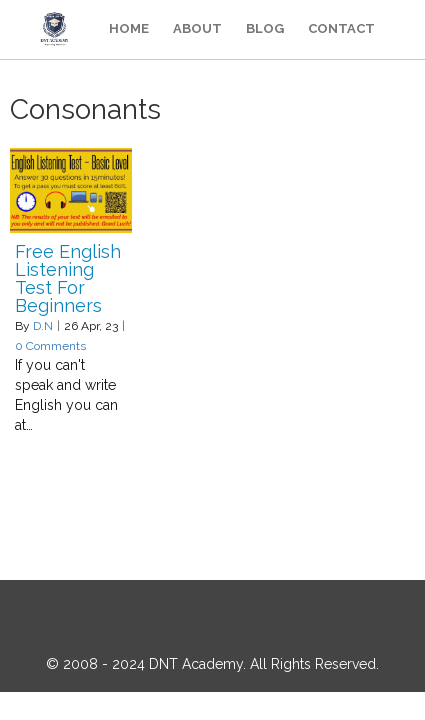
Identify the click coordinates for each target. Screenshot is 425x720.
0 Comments (50, 346)
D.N (43, 326)
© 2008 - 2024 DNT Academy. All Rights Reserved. (212, 664)
